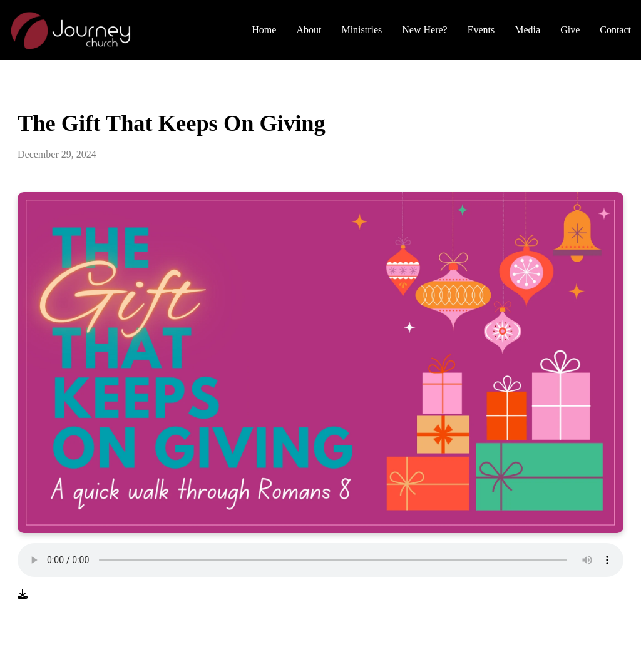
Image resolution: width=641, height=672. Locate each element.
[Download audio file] (23, 594)
